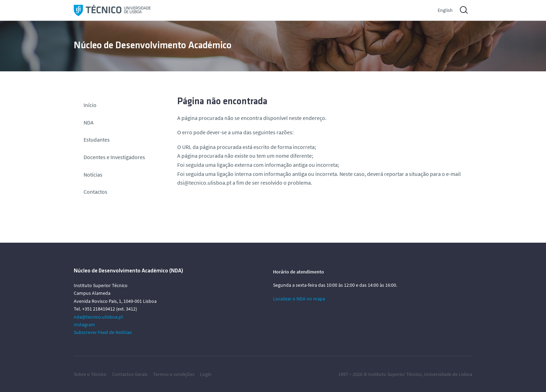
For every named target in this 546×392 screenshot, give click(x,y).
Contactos (95, 192)
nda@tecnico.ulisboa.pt (98, 317)
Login (206, 374)
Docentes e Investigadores (114, 157)
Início (90, 105)
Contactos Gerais (130, 374)
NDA (89, 122)
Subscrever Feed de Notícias (103, 332)
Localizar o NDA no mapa (299, 299)
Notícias (93, 174)
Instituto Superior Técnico (395, 374)
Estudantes (97, 140)
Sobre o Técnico (90, 374)
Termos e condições (174, 374)
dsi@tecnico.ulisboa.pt (204, 183)
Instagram (84, 325)
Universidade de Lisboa (448, 374)
